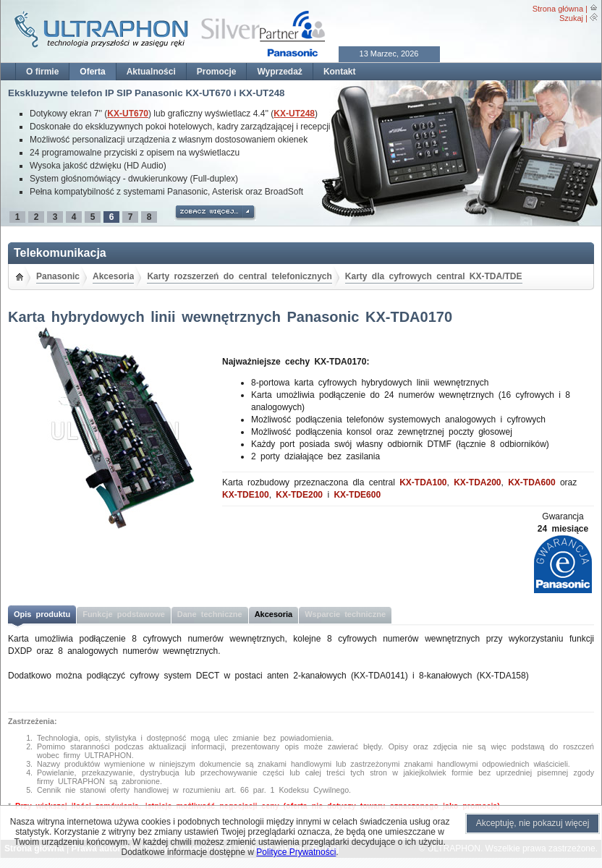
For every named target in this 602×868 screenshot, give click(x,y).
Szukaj (571, 18)
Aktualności (151, 72)
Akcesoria (113, 276)
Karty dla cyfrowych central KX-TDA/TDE (434, 276)
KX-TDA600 (531, 482)
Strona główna (558, 9)
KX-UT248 (294, 114)
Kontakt (340, 72)
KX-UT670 (128, 114)
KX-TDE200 (299, 495)
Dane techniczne (210, 614)
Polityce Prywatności (296, 852)
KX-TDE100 (246, 495)
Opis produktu (42, 614)
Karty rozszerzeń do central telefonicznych (239, 276)
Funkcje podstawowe (124, 614)
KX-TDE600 (357, 495)
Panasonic (58, 276)
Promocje (217, 72)
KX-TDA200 (477, 482)
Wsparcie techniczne (345, 614)
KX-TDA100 (423, 482)
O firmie (42, 72)
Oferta (92, 72)
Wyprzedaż (279, 72)
